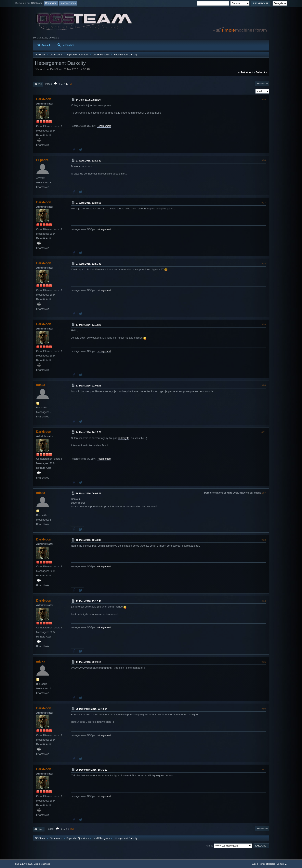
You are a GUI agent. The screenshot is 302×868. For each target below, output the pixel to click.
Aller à (209, 846)
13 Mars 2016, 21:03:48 (89, 386)
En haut (39, 829)
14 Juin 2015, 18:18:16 (88, 100)
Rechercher (66, 45)
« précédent (246, 72)
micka (41, 385)
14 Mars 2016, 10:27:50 (89, 432)
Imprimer (262, 84)
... (63, 84)
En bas (38, 84)
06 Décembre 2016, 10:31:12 (92, 770)
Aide (254, 864)
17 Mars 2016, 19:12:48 (89, 601)
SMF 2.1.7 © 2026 (24, 864)
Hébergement (104, 126)
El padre (42, 160)
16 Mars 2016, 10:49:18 (89, 540)
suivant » (261, 72)
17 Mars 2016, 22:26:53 (89, 662)
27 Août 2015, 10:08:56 (88, 203)
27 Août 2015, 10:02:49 (88, 161)
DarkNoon (44, 99)
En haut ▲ (282, 864)
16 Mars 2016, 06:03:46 (89, 493)
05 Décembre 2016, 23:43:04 (92, 709)
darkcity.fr (123, 438)
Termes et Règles (267, 864)
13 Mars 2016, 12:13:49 (89, 325)
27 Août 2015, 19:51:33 (88, 264)
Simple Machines (42, 864)
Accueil (44, 45)
